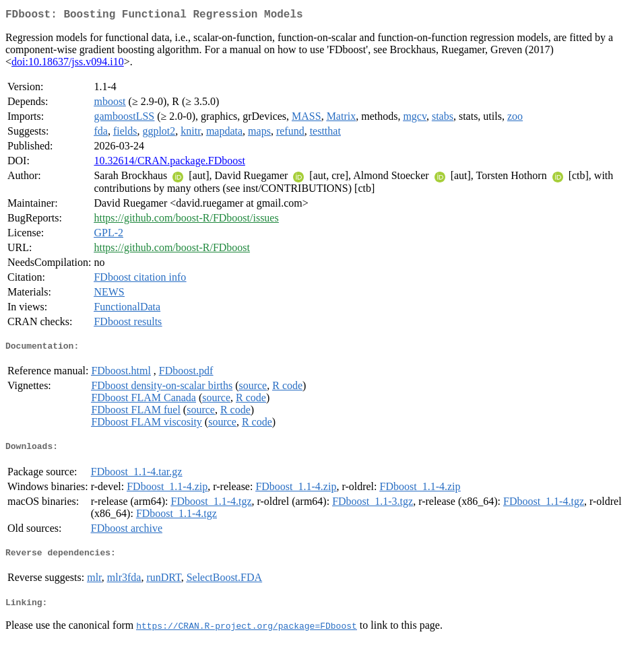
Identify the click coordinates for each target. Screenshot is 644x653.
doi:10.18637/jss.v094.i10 (68, 64)
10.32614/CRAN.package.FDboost (169, 163)
